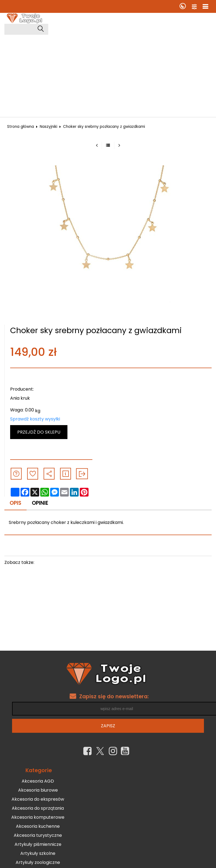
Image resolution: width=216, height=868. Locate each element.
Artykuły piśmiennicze (38, 845)
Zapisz (108, 726)
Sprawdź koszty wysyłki (35, 419)
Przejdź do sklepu (39, 432)
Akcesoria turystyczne (38, 836)
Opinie (40, 503)
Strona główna (21, 127)
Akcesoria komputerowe (38, 817)
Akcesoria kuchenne (38, 827)
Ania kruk (20, 398)
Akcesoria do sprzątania (38, 808)
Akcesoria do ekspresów (38, 799)
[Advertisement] (108, 76)
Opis (15, 503)
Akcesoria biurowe (38, 790)
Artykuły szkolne (38, 854)
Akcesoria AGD (38, 781)
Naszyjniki (49, 127)
